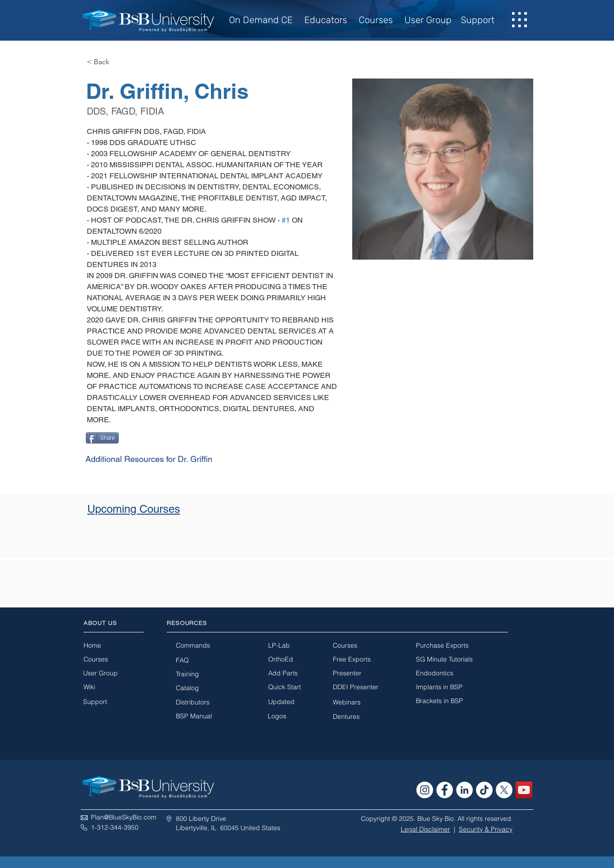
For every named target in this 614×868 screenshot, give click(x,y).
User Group (428, 20)
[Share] (102, 438)
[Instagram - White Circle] (425, 790)
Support (478, 20)
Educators (326, 20)
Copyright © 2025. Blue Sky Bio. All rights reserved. (437, 819)
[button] (520, 20)
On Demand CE (263, 20)
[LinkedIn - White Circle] (464, 790)
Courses (376, 20)
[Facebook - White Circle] (445, 790)
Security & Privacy (486, 829)
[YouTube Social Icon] (524, 790)
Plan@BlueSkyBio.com (124, 817)
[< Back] (105, 62)
